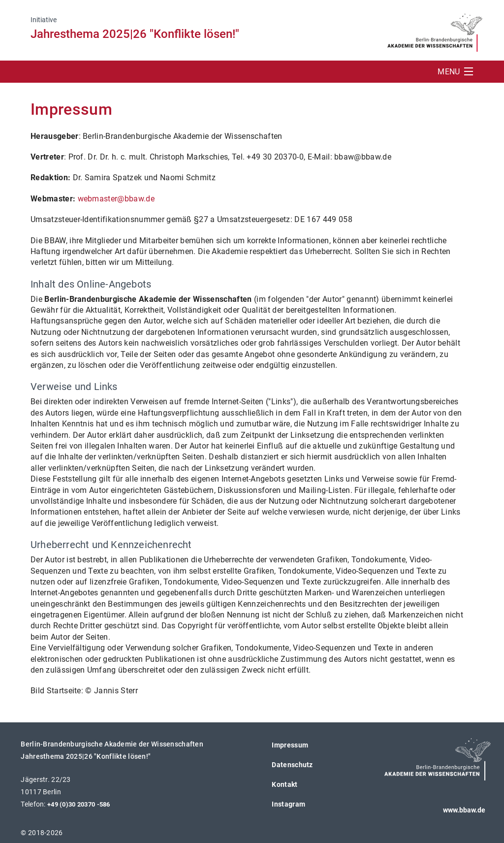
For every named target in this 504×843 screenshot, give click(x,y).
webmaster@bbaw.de (116, 199)
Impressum (290, 745)
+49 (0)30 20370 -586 (79, 804)
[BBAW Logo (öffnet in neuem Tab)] (435, 30)
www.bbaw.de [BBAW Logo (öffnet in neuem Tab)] (464, 810)
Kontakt (284, 784)
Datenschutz (292, 765)
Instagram (288, 804)
